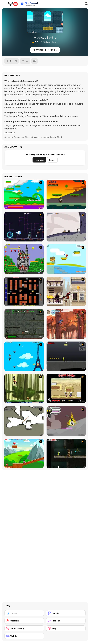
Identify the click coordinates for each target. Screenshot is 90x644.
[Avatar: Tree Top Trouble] (66, 324)
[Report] (25, 61)
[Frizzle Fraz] (24, 453)
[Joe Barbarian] (66, 194)
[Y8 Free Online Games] (13, 4)
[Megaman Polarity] (24, 227)
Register (39, 160)
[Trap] (66, 628)
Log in (52, 160)
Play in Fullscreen (45, 50)
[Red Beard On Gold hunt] (66, 259)
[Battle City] (24, 291)
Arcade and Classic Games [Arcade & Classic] (26, 137)
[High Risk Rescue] (66, 291)
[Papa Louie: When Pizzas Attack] (66, 389)
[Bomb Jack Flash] (24, 259)
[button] (10, 132)
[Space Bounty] (24, 324)
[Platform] (66, 621)
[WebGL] (24, 636)
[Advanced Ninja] (24, 421)
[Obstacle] (24, 621)
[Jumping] (66, 613)
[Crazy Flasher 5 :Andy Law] (66, 453)
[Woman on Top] (24, 356)
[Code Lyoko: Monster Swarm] (24, 389)
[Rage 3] (66, 421)
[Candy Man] (24, 194)
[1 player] (24, 613)
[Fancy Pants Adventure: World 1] (66, 227)
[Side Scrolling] (24, 628)
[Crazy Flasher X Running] (66, 356)
